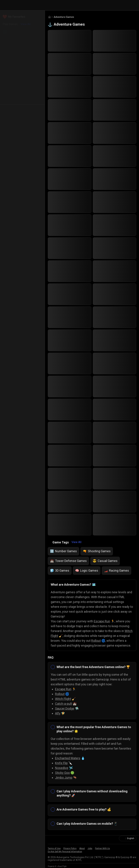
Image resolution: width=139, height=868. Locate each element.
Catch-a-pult (64, 704)
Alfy (58, 713)
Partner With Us (102, 848)
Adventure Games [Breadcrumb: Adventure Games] (64, 17)
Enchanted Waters (68, 758)
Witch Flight (63, 699)
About (82, 848)
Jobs (90, 848)
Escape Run (102, 621)
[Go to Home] (50, 17)
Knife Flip (61, 763)
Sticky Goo (62, 773)
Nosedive (62, 768)
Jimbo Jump (64, 778)
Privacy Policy (70, 848)
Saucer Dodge (65, 708)
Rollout (96, 641)
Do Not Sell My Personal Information (65, 852)
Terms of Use (54, 848)
